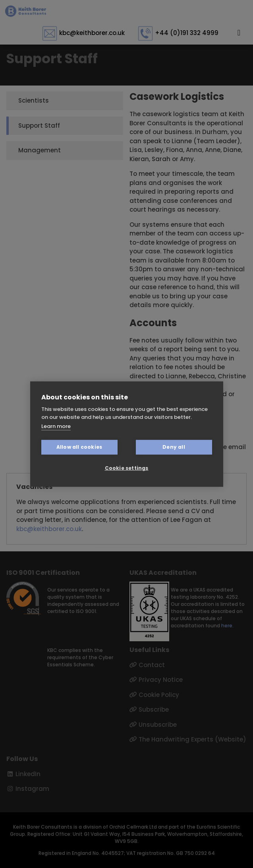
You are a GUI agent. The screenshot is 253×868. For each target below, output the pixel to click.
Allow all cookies (79, 447)
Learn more (56, 426)
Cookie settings (127, 468)
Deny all (174, 447)
